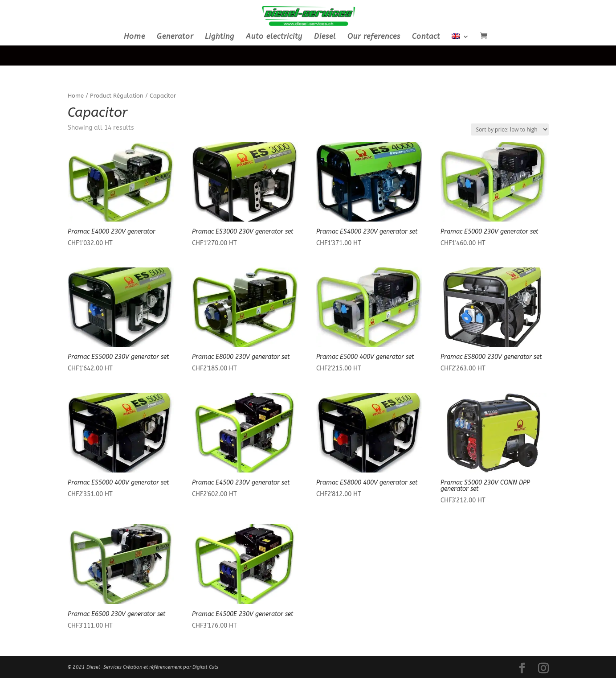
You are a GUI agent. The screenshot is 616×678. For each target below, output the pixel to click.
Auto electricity (274, 37)
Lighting (220, 37)
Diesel (325, 37)
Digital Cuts (205, 667)
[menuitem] (460, 39)
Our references (374, 37)
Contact (426, 37)
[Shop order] (510, 129)
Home (135, 37)
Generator (175, 37)
